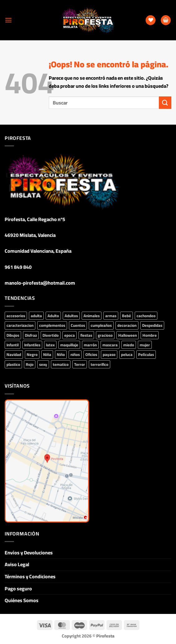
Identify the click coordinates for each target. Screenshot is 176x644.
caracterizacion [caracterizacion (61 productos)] (20, 325)
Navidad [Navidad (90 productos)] (14, 354)
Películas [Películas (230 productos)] (146, 354)
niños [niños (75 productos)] (75, 354)
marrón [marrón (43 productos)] (90, 345)
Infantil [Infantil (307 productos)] (13, 345)
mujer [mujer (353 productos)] (145, 345)
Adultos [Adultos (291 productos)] (71, 316)
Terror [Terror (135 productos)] (80, 364)
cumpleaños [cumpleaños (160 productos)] (101, 325)
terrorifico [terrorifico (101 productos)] (99, 364)
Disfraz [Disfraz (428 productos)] (31, 335)
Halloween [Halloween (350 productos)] (128, 335)
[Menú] (8, 20)
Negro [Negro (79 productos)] (32, 354)
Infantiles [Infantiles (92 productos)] (32, 345)
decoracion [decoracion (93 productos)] (127, 325)
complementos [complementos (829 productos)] (52, 325)
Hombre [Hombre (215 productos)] (150, 335)
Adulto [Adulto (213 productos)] (53, 316)
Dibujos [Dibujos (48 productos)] (13, 335)
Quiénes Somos (22, 600)
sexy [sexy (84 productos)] (43, 364)
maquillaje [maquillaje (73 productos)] (69, 345)
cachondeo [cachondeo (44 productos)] (146, 316)
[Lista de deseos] (151, 20)
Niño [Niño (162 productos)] (61, 354)
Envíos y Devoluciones (29, 553)
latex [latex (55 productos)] (50, 345)
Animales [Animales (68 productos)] (92, 316)
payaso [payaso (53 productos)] (109, 354)
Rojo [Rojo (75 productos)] (30, 364)
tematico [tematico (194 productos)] (61, 364)
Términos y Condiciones (30, 576)
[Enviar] (165, 102)
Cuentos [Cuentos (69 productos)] (78, 325)
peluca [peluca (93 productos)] (127, 354)
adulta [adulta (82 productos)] (36, 316)
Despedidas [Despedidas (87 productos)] (152, 325)
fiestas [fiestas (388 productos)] (86, 335)
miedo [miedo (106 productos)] (129, 345)
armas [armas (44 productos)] (111, 316)
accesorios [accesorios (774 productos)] (16, 316)
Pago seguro (18, 588)
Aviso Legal (17, 564)
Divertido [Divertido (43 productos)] (51, 335)
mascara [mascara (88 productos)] (110, 345)
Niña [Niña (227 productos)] (47, 354)
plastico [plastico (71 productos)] (13, 364)
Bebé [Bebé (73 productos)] (126, 316)
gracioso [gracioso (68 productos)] (105, 335)
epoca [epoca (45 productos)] (70, 335)
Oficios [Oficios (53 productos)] (91, 354)
